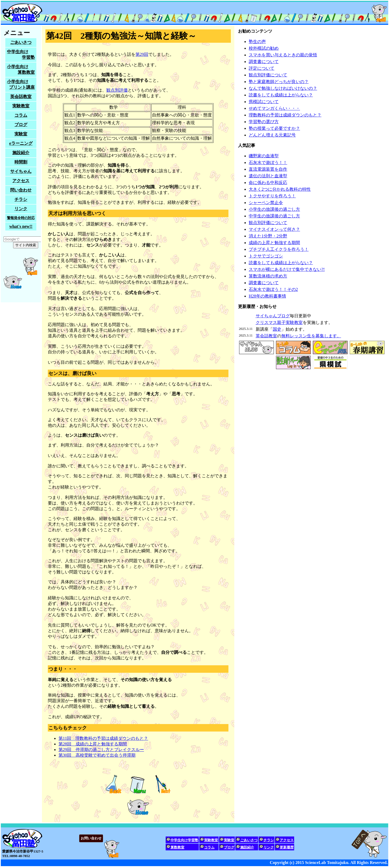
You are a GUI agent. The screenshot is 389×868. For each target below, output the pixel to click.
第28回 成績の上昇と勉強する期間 (93, 744)
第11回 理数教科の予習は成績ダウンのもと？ (103, 738)
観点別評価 (117, 90)
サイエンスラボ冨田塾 (194, 13)
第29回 (142, 54)
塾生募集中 (21, 164)
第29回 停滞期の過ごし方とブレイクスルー (101, 750)
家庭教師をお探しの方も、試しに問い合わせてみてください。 (194, 845)
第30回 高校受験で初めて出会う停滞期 (97, 755)
